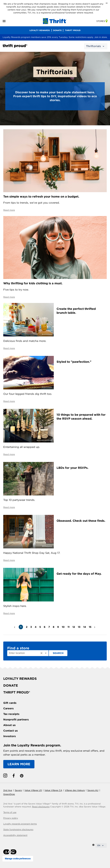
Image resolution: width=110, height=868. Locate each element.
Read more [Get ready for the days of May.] (9, 613)
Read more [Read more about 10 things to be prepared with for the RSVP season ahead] (9, 454)
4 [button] (36, 627)
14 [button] (85, 627)
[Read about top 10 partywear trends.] (29, 479)
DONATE (11, 685)
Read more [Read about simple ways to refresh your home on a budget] (9, 210)
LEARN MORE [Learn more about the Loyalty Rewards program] (19, 764)
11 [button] (69, 627)
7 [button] (49, 627)
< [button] (15, 626)
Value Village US (33, 790)
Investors (10, 736)
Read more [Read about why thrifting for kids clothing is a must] (9, 297)
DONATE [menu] (57, 30)
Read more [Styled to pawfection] (9, 401)
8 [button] (54, 627)
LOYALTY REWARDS (20, 679)
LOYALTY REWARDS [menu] (40, 30)
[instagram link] (5, 776)
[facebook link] (14, 776)
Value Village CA (53, 790)
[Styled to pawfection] (29, 372)
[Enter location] (23, 653)
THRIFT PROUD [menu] (73, 30)
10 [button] (63, 627)
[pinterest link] (22, 776)
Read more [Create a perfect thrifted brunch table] (9, 348)
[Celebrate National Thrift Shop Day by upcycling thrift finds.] (29, 531)
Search (58, 653)
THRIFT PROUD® (17, 692)
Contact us (10, 731)
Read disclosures (41, 807)
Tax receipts (11, 714)
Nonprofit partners (16, 720)
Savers (18, 790)
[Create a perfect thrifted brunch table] (29, 320)
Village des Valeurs (75, 790)
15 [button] (90, 627)
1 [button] (21, 627)
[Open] (46, 653)
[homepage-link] (55, 21)
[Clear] (41, 653)
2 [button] (27, 627)
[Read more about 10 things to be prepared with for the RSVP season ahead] (29, 425)
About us (9, 725)
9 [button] (58, 627)
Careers (8, 708)
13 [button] (79, 627)
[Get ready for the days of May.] (29, 584)
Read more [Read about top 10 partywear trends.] (9, 507)
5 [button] (40, 627)
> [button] (95, 626)
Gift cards (10, 703)
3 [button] (31, 627)
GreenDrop (9, 794)
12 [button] (74, 627)
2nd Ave (8, 790)
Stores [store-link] (102, 21)
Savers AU (93, 790)
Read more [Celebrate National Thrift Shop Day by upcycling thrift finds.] (9, 560)
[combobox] (28, 653)
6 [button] (45, 627)
